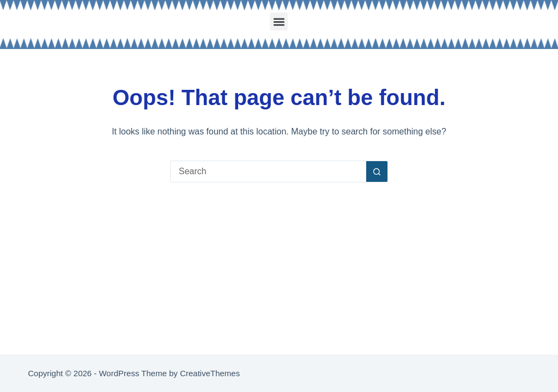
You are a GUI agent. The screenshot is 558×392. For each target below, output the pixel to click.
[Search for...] (268, 171)
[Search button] (377, 171)
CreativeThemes (210, 373)
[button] (279, 22)
